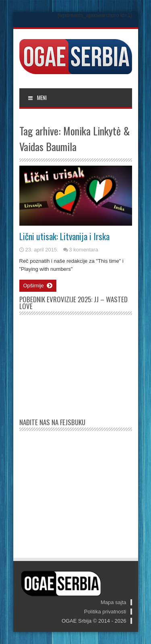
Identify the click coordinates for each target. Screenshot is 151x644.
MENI (37, 98)
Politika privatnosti (105, 612)
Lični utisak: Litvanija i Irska (64, 236)
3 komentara (84, 250)
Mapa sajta (114, 602)
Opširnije (38, 286)
